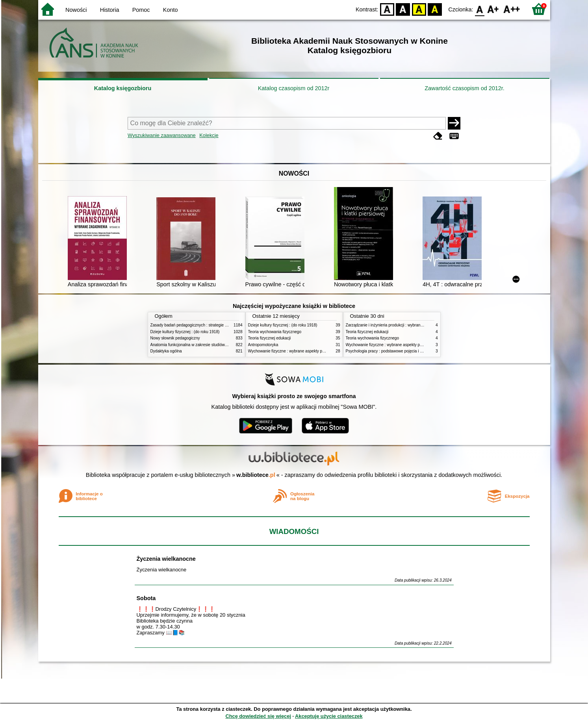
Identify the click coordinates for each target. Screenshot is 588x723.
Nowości (76, 10)
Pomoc (141, 10)
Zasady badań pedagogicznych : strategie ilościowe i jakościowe (207, 325)
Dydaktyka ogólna (166, 351)
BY (435, 9)
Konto (171, 10)
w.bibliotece (256, 475)
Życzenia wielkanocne (166, 559)
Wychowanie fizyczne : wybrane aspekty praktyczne (294, 351)
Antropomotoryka (263, 345)
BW (403, 9)
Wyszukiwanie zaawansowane (162, 135)
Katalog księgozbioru (123, 88)
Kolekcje (209, 135)
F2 (512, 9)
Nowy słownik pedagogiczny (175, 338)
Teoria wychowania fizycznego (275, 332)
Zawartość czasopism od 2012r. (464, 88)
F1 (493, 9)
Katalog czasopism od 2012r (294, 88)
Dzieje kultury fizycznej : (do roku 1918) (185, 332)
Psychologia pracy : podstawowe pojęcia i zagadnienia (394, 351)
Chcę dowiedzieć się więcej (258, 716)
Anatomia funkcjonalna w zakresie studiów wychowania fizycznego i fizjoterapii (220, 345)
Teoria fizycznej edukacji (270, 338)
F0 (480, 9)
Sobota (146, 598)
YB (419, 9)
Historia (110, 10)
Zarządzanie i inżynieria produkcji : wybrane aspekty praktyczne (402, 325)
